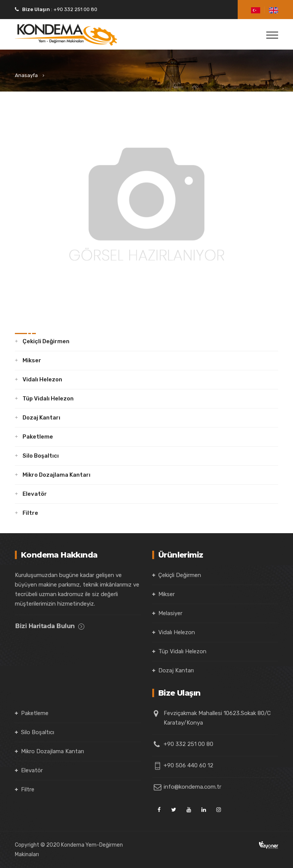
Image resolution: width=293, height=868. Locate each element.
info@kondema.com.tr (192, 787)
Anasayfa (26, 75)
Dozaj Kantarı (41, 418)
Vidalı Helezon (42, 379)
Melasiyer (170, 613)
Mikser (32, 360)
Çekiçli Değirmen (46, 341)
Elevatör (35, 494)
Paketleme (38, 437)
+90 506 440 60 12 (188, 765)
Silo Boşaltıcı (41, 456)
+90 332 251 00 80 (75, 9)
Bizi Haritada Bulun (50, 626)
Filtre (30, 513)
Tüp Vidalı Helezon (48, 399)
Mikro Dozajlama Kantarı (56, 475)
